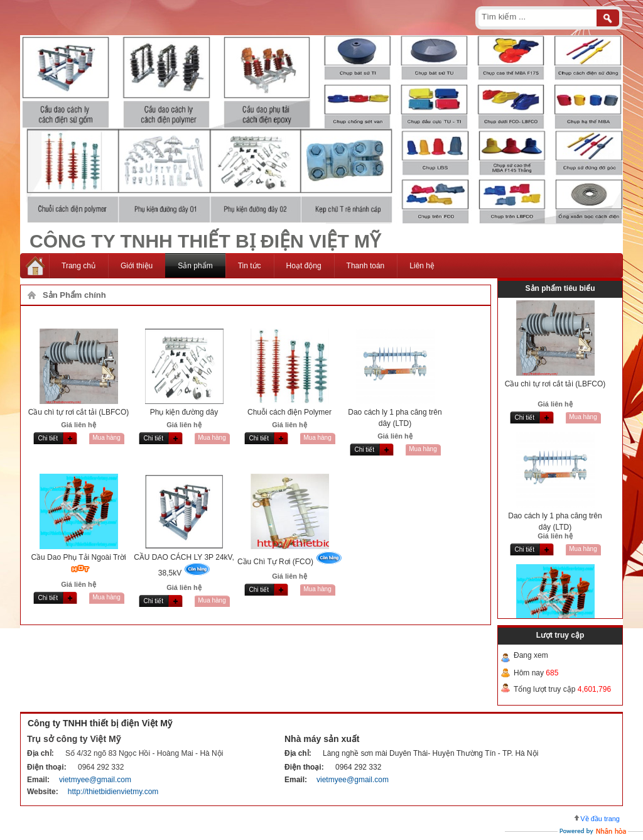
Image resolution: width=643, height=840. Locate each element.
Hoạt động (304, 266)
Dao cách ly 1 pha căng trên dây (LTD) (555, 521)
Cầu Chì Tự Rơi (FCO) (275, 562)
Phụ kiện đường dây (184, 412)
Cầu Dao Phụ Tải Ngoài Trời (78, 557)
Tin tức (250, 266)
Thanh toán (366, 266)
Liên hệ (422, 266)
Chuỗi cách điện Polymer (289, 412)
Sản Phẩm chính (74, 295)
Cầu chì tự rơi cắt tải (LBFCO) (79, 412)
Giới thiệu (137, 266)
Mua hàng (106, 438)
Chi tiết (48, 438)
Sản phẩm (195, 266)
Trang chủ (78, 266)
